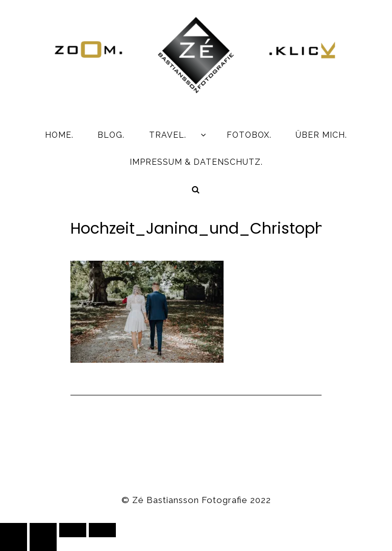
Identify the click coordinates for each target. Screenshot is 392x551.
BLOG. (111, 135)
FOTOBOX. (249, 135)
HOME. (59, 135)
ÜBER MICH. (321, 135)
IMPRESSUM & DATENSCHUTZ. (196, 162)
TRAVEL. (168, 135)
